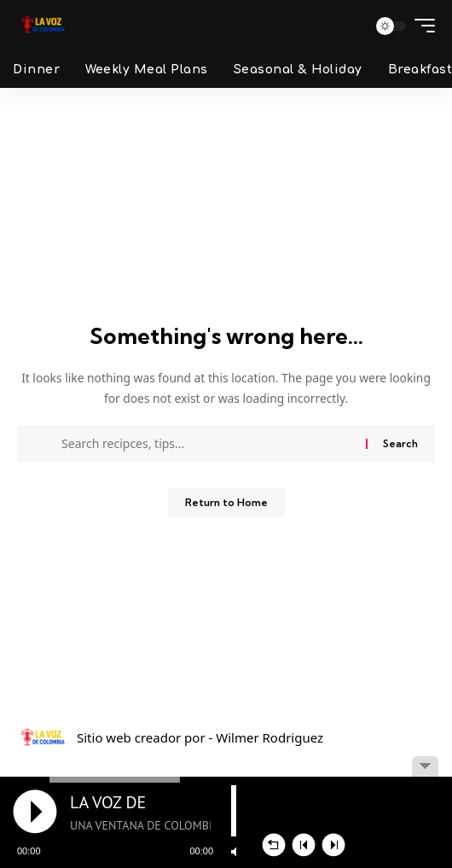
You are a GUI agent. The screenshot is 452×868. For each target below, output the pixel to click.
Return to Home (226, 502)
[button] (349, 26)
